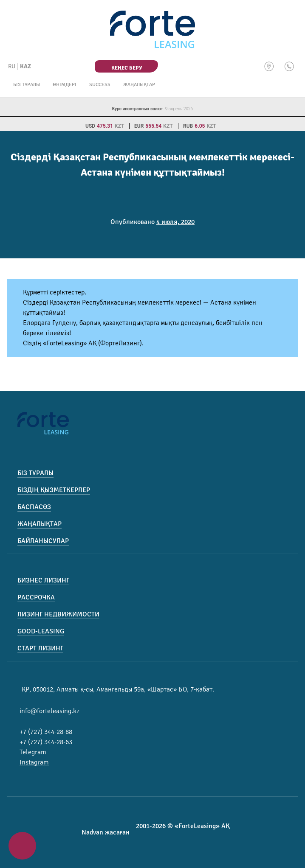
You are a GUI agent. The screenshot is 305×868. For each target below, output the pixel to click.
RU (12, 66)
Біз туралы (27, 85)
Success (100, 85)
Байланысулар (43, 541)
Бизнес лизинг (43, 580)
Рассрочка (36, 597)
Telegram (33, 752)
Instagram (34, 762)
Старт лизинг (40, 648)
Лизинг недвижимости (58, 614)
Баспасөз (34, 507)
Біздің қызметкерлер (54, 490)
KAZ (25, 66)
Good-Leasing (41, 631)
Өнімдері (65, 85)
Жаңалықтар (139, 85)
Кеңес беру (127, 68)
